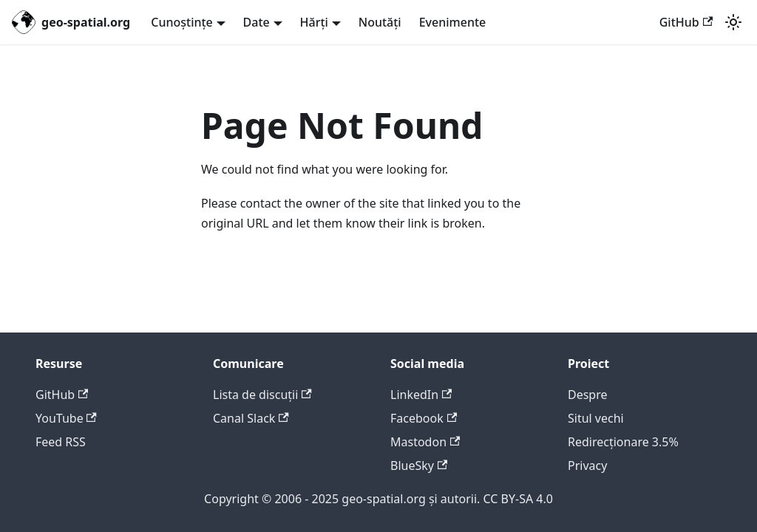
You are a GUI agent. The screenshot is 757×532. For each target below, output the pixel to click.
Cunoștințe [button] (182, 22)
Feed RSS (61, 442)
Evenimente (453, 22)
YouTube (66, 418)
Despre (588, 395)
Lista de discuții (262, 395)
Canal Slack (251, 418)
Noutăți (380, 22)
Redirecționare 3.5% (623, 442)
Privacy (587, 465)
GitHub (686, 22)
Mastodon (425, 442)
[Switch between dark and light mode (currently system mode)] (733, 22)
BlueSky (419, 465)
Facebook (424, 418)
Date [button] (257, 22)
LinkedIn (421, 395)
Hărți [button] (314, 22)
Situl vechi (596, 418)
